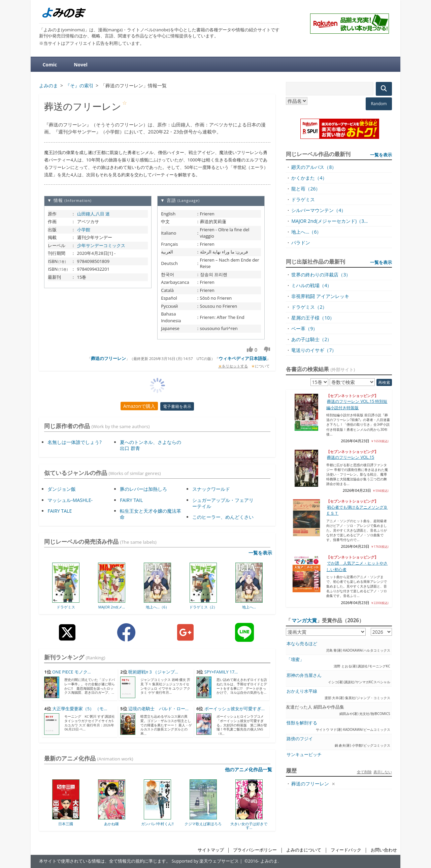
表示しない (383, 772)
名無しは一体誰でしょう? (74, 442)
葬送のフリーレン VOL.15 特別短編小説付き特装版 (357, 404)
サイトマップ (211, 850)
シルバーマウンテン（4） (319, 210)
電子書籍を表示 (177, 406)
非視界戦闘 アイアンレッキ (320, 296)
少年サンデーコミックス (101, 245)
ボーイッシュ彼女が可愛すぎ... (235, 709)
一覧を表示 (260, 553)
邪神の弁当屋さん (304, 675)
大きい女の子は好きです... (249, 826)
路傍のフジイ (300, 739)
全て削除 (364, 772)
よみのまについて (304, 850)
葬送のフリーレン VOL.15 (351, 457)
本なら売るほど (302, 644)
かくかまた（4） (309, 178)
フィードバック (346, 850)
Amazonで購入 (139, 406)
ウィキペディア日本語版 (243, 358)
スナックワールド (211, 489)
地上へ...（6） (158, 607)
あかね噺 (111, 824)
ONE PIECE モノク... (72, 672)
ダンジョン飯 (62, 489)
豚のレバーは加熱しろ (143, 489)
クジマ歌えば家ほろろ (203, 824)
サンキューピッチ (304, 755)
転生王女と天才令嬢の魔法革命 (151, 514)
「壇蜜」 (295, 660)
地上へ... (249, 607)
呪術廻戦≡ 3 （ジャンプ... (153, 672)
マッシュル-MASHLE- (70, 500)
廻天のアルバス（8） (314, 167)
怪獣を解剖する (302, 723)
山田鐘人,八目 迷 (94, 214)
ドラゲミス (66, 607)
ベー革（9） (304, 328)
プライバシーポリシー (255, 850)
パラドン (301, 243)
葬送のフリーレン (108, 358)
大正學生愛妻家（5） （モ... (80, 709)
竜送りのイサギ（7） (314, 350)
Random (379, 104)
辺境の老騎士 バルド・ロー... (158, 709)
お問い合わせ (384, 850)
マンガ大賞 (304, 620)
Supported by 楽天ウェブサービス (205, 861)
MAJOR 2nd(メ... (112, 607)
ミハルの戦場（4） (311, 285)
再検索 (384, 382)
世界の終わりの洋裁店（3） (321, 275)
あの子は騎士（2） (311, 339)
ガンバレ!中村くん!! (157, 824)
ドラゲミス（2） (203, 607)
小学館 (84, 230)
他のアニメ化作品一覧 (248, 769)
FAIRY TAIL (131, 500)
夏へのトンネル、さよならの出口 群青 (151, 445)
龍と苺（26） (306, 189)
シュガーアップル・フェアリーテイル (223, 503)
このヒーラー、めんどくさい (223, 517)
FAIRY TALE (60, 511)
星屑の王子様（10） (313, 318)
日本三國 (66, 824)
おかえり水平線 (302, 691)
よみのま (269, 861)
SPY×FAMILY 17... (221, 672)
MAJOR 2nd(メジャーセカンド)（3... (329, 221)
